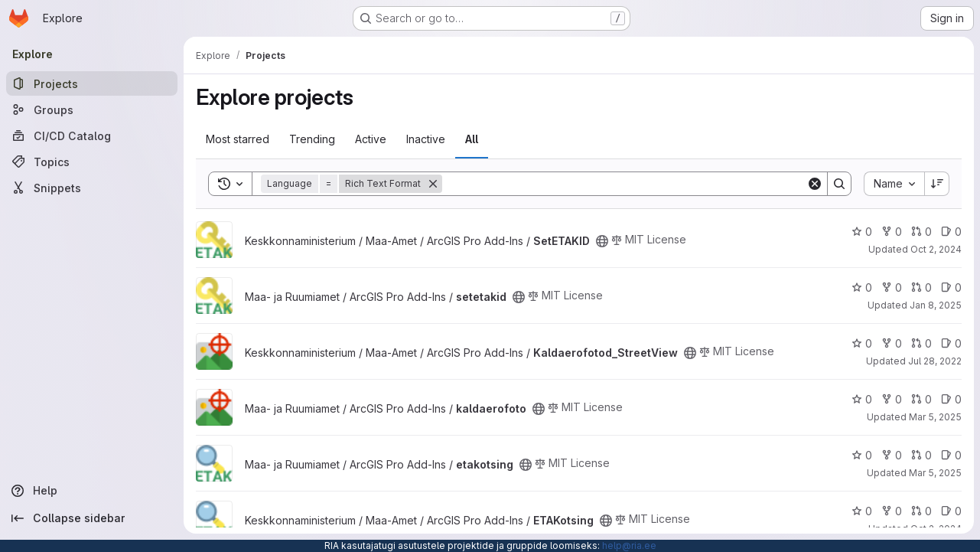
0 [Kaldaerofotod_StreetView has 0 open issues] (951, 343)
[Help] (92, 491)
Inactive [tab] (426, 139)
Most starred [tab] (238, 139)
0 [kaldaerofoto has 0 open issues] (951, 399)
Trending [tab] (312, 139)
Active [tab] (371, 139)
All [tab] (472, 139)
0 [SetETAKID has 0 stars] (862, 232)
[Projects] (92, 83)
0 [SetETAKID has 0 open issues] (951, 232)
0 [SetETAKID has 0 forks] (892, 232)
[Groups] (92, 109)
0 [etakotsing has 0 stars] (862, 455)
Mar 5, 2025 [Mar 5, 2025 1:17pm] (935, 417)
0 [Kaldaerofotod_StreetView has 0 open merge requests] (921, 343)
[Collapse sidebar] (92, 518)
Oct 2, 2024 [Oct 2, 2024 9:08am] (936, 249)
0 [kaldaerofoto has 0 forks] (892, 399)
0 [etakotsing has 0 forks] (892, 455)
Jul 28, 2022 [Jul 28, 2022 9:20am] (935, 361)
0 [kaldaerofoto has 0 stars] (862, 399)
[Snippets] (92, 188)
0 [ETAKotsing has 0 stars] (862, 511)
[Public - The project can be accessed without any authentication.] (602, 241)
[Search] (624, 184)
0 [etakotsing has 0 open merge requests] (921, 455)
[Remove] (433, 184)
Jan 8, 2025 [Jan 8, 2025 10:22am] (936, 305)
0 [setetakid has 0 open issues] (951, 287)
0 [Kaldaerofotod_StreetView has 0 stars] (862, 343)
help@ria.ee (629, 545)
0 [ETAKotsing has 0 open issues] (951, 511)
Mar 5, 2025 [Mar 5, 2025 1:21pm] (935, 473)
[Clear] (815, 184)
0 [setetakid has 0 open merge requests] (921, 287)
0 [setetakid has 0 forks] (892, 287)
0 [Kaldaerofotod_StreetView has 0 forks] (892, 343)
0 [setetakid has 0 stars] (862, 287)
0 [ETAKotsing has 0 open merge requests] (921, 511)
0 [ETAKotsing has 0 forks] (892, 511)
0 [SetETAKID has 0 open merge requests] (921, 232)
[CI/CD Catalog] (92, 136)
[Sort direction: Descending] (937, 184)
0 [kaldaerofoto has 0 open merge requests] (921, 399)
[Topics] (92, 162)
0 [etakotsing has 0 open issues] (951, 455)
